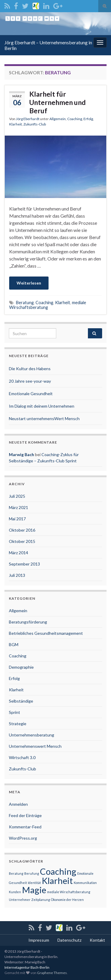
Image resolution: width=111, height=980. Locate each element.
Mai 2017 (17, 519)
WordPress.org (23, 838)
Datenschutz (69, 940)
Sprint (15, 712)
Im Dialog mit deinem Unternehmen (42, 406)
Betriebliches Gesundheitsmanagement (46, 633)
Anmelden (18, 804)
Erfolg (88, 119)
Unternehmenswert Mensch (35, 746)
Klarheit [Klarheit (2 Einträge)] (57, 881)
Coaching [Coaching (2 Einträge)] (58, 871)
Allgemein (58, 119)
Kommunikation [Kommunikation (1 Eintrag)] (85, 883)
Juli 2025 (17, 496)
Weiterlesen (29, 283)
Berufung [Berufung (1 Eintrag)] (32, 873)
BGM (14, 644)
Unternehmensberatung (32, 735)
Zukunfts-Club (35, 124)
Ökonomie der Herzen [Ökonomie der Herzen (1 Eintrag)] (67, 900)
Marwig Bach (21, 454)
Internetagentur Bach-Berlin (27, 967)
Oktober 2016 (22, 530)
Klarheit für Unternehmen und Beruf (57, 102)
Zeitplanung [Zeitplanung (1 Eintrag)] (41, 900)
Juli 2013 (17, 575)
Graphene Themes (52, 973)
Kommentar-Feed (25, 827)
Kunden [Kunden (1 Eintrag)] (15, 892)
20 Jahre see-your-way (30, 381)
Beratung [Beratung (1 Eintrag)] (16, 873)
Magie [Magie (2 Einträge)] (34, 890)
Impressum (39, 940)
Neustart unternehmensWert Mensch (44, 418)
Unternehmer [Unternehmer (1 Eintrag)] (20, 900)
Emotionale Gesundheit (31, 394)
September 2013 (24, 564)
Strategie (18, 724)
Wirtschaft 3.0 (22, 757)
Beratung (25, 303)
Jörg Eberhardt (28, 119)
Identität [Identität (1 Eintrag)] (34, 883)
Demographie (21, 667)
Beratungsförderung (28, 622)
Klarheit (16, 124)
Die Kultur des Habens (30, 369)
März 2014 (18, 553)
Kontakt (97, 940)
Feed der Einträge (25, 815)
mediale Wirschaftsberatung (48, 305)
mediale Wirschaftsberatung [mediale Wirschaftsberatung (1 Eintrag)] (69, 892)
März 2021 (18, 507)
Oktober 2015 (22, 541)
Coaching (75, 119)
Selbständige (21, 701)
